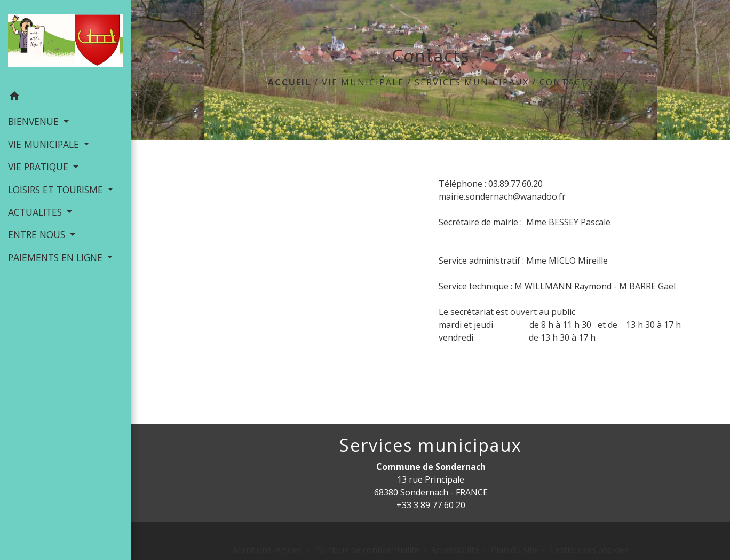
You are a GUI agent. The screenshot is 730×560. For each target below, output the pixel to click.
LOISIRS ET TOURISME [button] (57, 190)
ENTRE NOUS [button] (38, 234)
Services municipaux (472, 82)
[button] (66, 98)
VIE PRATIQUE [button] (39, 167)
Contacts (567, 82)
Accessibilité (455, 550)
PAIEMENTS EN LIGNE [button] (57, 257)
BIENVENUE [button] (35, 121)
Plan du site (514, 550)
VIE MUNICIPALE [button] (45, 144)
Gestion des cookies (589, 550)
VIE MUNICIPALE (363, 82)
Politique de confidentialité (367, 550)
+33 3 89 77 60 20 (431, 505)
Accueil (289, 82)
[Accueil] (66, 43)
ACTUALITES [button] (36, 212)
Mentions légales (268, 550)
